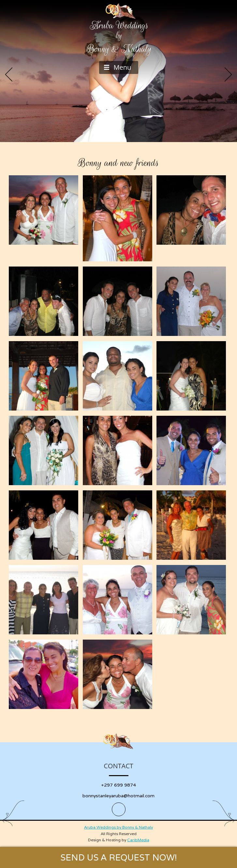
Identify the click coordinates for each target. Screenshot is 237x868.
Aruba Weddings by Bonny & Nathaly (118, 827)
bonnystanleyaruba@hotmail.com (118, 796)
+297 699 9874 (118, 785)
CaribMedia (138, 840)
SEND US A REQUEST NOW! (119, 857)
